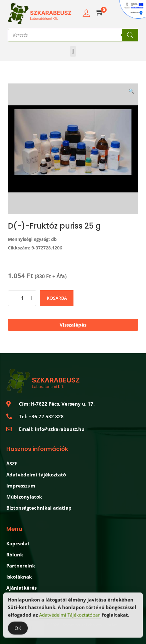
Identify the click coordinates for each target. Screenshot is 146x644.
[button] (73, 51)
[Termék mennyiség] (22, 298)
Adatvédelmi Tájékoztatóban (70, 616)
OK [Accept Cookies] (18, 629)
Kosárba (57, 298)
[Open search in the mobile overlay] (73, 35)
